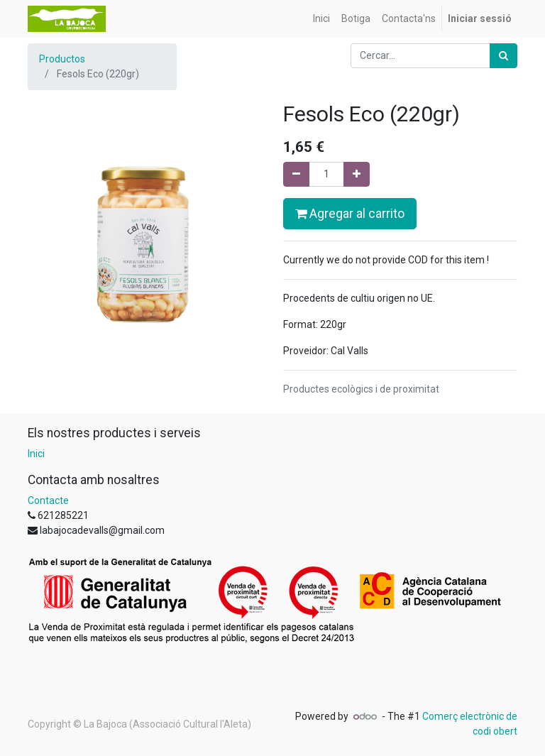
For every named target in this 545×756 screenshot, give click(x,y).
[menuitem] (321, 19)
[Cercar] (503, 56)
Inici (36, 454)
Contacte (48, 500)
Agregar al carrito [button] (350, 214)
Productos (62, 59)
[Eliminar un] (296, 174)
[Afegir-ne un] (357, 174)
